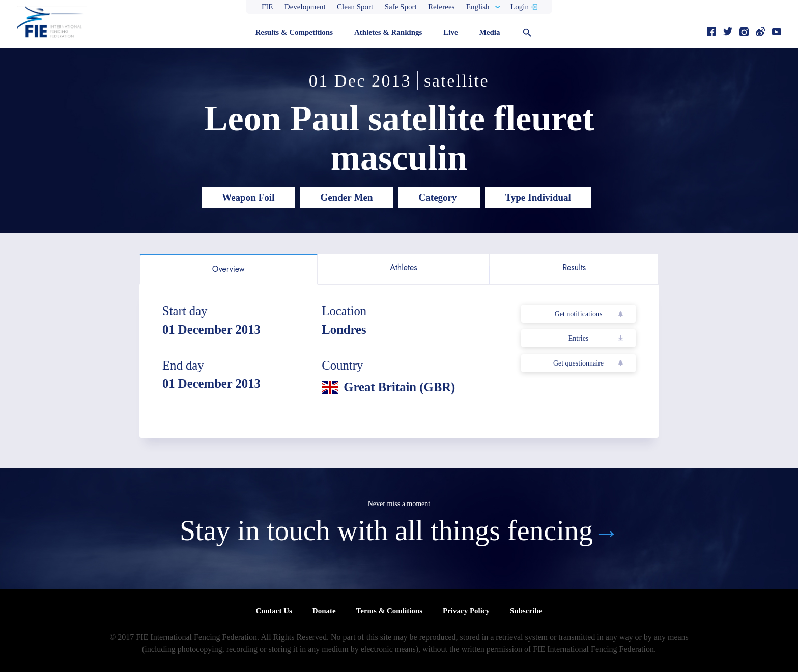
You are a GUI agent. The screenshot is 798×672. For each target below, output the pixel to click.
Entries (579, 338)
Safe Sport (401, 7)
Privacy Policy (466, 611)
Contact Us (274, 611)
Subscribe (526, 611)
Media (490, 32)
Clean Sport (355, 7)
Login (520, 7)
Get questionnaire (578, 363)
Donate (324, 611)
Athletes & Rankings (388, 32)
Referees (441, 7)
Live (450, 32)
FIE (267, 7)
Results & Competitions (294, 32)
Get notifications (579, 314)
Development (305, 7)
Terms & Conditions (389, 611)
